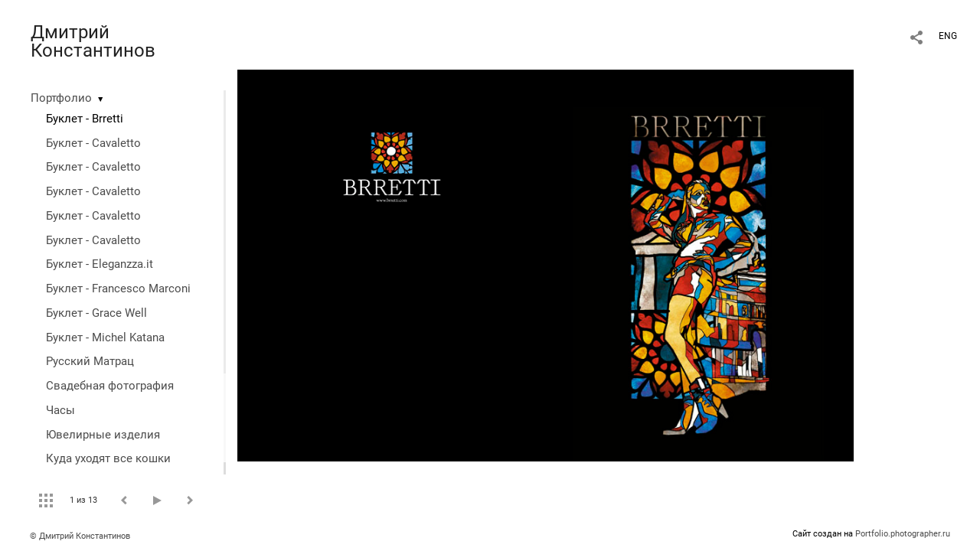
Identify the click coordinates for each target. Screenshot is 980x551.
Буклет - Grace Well (96, 313)
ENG (948, 36)
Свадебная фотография (110, 386)
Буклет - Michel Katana (105, 337)
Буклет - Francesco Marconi (118, 289)
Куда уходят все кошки (108, 458)
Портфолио (61, 98)
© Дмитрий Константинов (80, 536)
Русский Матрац (90, 361)
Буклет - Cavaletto (93, 143)
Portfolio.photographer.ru (903, 534)
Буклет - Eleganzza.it (100, 264)
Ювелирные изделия (103, 435)
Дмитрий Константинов (93, 41)
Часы (60, 410)
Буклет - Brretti (85, 119)
